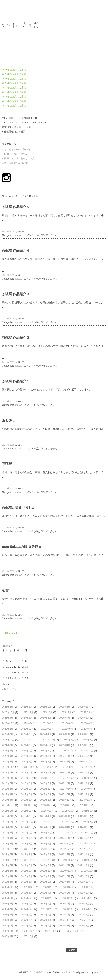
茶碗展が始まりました (19, 507)
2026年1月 (65, 707)
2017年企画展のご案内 (14, 97)
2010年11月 (67, 871)
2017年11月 (46, 789)
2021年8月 (88, 740)
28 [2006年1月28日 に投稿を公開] (23, 678)
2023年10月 (29, 723)
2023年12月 (8, 723)
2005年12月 (29, 931)
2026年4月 (8, 707)
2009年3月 (65, 893)
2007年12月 (27, 909)
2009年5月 (27, 893)
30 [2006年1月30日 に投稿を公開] (4, 684)
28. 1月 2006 (8, 275)
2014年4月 (65, 827)
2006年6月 (27, 926)
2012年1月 (84, 854)
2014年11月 (48, 822)
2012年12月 (65, 844)
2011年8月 (88, 860)
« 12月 (5, 689)
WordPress (100, 972)
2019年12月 (85, 762)
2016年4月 (66, 805)
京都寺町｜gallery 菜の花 (16, 150)
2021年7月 (8, 745)
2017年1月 (46, 800)
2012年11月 (86, 844)
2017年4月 (84, 794)
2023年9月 (48, 723)
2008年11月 (48, 898)
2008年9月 (88, 898)
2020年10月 (87, 751)
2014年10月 (68, 822)
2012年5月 (8, 854)
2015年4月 (46, 816)
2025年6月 (85, 712)
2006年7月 (8, 926)
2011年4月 (65, 865)
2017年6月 (46, 794)
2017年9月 (86, 789)
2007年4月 (84, 915)
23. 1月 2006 (8, 445)
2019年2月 (84, 772)
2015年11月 (48, 811)
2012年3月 (46, 854)
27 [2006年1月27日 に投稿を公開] (19, 678)
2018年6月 (27, 783)
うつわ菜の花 (9, 11)
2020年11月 (67, 751)
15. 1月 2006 (8, 571)
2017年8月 (8, 794)
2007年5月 (65, 915)
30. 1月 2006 (8, 232)
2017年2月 (27, 800)
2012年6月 (85, 849)
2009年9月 (48, 887)
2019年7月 (86, 767)
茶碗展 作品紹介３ (16, 294)
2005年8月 (28, 936)
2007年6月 (46, 915)
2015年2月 (84, 816)
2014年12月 (27, 822)
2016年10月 (8, 805)
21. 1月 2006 (8, 528)
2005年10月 (72, 931)
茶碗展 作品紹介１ (16, 381)
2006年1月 (8, 931)
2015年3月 (65, 816)
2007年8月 (8, 915)
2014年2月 (8, 833)
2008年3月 (84, 904)
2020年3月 (27, 762)
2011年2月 (8, 871)
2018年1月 (27, 789)
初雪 (5, 590)
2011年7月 (8, 865)
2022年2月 (65, 734)
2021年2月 (8, 751)
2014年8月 (88, 822)
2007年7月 (27, 915)
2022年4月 (46, 734)
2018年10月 (68, 778)
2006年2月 (84, 926)
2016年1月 (8, 811)
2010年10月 (87, 871)
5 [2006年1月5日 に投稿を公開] (15, 661)
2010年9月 (8, 876)
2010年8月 (27, 876)
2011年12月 (8, 860)
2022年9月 (67, 729)
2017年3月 (8, 800)
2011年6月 (27, 865)
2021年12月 (8, 740)
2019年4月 (46, 772)
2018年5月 (46, 783)
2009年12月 (85, 882)
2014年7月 (8, 827)
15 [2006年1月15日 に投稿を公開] (27, 667)
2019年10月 (29, 767)
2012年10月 (8, 849)
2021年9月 (69, 740)
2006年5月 (46, 926)
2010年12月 (46, 871)
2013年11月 (67, 833)
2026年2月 (46, 707)
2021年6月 (27, 745)
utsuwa (18, 235)
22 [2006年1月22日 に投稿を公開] (27, 673)
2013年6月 (65, 838)
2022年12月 (27, 729)
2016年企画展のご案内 (14, 101)
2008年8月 (8, 904)
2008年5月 (46, 904)
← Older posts (10, 633)
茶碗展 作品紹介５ (16, 207)
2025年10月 (8, 712)
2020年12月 (46, 751)
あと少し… (10, 420)
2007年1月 (46, 920)
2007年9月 (88, 909)
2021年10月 (49, 740)
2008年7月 (27, 904)
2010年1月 (65, 882)
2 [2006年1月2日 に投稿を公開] (3, 661)
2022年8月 (86, 729)
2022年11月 (48, 729)
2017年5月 (65, 794)
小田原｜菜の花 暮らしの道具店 (20, 159)
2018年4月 (65, 783)
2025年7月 (66, 712)
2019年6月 (8, 772)
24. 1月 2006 (8, 401)
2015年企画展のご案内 (14, 106)
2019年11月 (8, 767)
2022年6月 (27, 734)
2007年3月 (8, 920)
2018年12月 (27, 778)
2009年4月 (46, 893)
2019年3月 (65, 772)
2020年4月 (8, 762)
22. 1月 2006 (8, 488)
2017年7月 (27, 794)
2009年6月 (8, 893)
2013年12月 (46, 833)
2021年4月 (65, 745)
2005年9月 (8, 936)
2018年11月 (48, 778)
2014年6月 (27, 827)
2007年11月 (48, 909)
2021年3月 (84, 745)
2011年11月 (29, 860)
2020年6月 (65, 756)
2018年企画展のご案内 (14, 92)
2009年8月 (67, 887)
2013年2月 (27, 844)
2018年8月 (88, 778)
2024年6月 (27, 718)
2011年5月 (46, 865)
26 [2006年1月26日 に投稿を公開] (15, 678)
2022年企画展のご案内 (14, 74)
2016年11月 (86, 800)
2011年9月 (69, 860)
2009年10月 (29, 887)
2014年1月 (27, 833)
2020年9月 (8, 756)
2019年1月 (8, 778)
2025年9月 (28, 712)
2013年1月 (46, 844)
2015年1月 (8, 822)
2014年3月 (84, 827)
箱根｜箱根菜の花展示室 (15, 163)
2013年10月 (87, 833)
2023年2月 (8, 729)
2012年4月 (27, 854)
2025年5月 (8, 718)
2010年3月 (27, 882)
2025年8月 (47, 712)
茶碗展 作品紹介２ (16, 338)
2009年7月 (86, 887)
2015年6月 (27, 816)
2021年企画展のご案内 (14, 79)
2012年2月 (65, 854)
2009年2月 (84, 893)
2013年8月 (27, 838)
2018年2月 (8, 789)
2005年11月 (50, 931)
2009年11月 (8, 887)
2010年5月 (84, 876)
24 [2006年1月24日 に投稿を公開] (8, 678)
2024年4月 (65, 718)
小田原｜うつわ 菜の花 (15, 154)
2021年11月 (29, 740)
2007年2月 (27, 920)
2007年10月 (68, 909)
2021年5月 (46, 745)
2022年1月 (84, 734)
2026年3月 (27, 707)
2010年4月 (8, 882)
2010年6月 (65, 876)
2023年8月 (67, 723)
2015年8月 (88, 811)
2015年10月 (68, 811)
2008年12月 (27, 898)
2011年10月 (49, 860)
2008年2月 (8, 909)
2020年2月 (46, 762)
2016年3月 (85, 805)
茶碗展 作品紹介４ (16, 251)
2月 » (14, 689)
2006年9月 (85, 920)
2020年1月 (65, 762)
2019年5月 (27, 772)
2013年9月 (8, 838)
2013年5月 (84, 838)
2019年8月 (67, 767)
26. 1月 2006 (8, 362)
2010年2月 (46, 882)
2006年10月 (65, 920)
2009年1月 (8, 898)
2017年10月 (67, 789)
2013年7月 (46, 838)
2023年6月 (86, 723)
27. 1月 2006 (8, 319)
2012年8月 (47, 849)
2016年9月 (28, 805)
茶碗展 (7, 464)
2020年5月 (84, 756)
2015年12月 (27, 811)
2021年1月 (27, 751)
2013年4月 (8, 844)
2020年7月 (46, 756)
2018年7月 (8, 783)
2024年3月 (84, 718)
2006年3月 (65, 926)
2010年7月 (46, 876)
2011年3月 (84, 865)
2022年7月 (8, 734)
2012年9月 (28, 849)
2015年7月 (8, 816)
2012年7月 (66, 849)
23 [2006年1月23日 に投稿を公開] (4, 678)
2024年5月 (46, 718)
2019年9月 (48, 767)
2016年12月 (65, 800)
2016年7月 (47, 805)
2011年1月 (27, 871)
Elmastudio (65, 972)
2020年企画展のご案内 (14, 83)
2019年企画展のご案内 (14, 88)
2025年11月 (85, 707)
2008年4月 (65, 904)
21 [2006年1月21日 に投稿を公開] (23, 673)
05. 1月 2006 (8, 615)
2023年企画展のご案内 (14, 70)
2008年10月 (68, 898)
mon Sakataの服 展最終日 (22, 547)
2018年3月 (84, 783)
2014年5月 (46, 827)
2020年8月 (27, 756)
